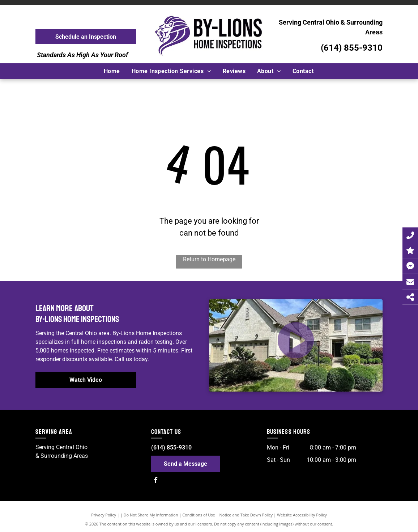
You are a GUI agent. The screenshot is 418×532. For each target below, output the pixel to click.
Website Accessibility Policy (302, 515)
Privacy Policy (104, 515)
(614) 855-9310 (352, 48)
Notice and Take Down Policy (246, 515)
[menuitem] (112, 71)
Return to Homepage (209, 259)
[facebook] (156, 481)
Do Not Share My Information (151, 515)
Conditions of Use (199, 515)
